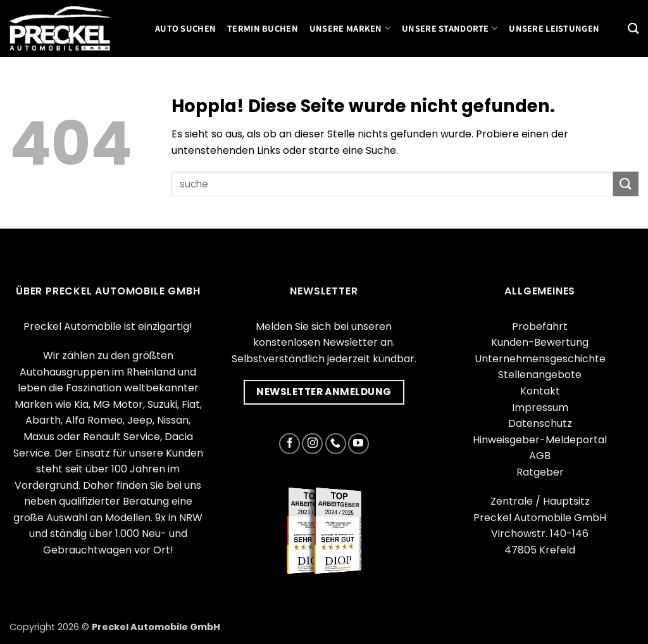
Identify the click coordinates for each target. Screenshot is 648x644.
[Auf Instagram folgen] (312, 444)
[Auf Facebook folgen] (290, 444)
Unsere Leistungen (554, 28)
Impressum (540, 407)
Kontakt (540, 391)
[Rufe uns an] (336, 444)
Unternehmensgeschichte (540, 359)
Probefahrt (540, 326)
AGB (540, 456)
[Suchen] (633, 29)
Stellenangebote (540, 375)
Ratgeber (540, 472)
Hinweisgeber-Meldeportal (540, 440)
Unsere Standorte (450, 28)
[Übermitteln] (626, 184)
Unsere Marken (350, 28)
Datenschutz (540, 423)
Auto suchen (185, 28)
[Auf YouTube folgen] (358, 444)
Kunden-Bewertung (540, 342)
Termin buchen (263, 28)
